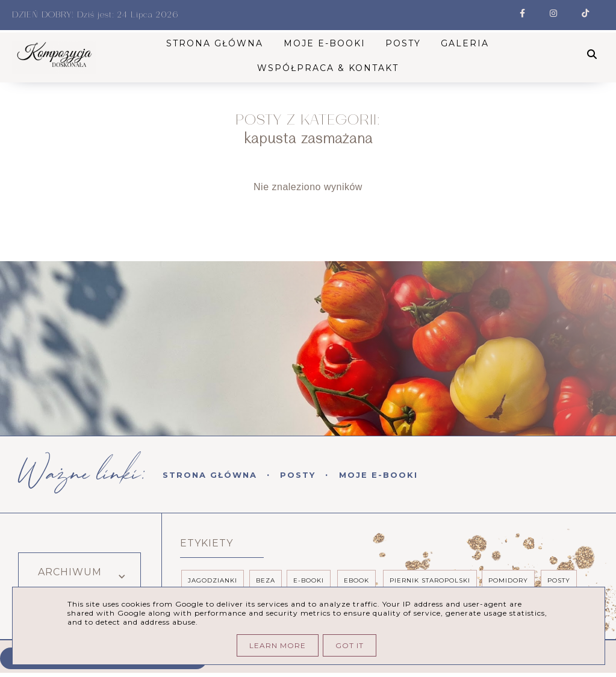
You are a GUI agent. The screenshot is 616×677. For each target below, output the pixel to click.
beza (266, 580)
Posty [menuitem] (404, 43)
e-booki (309, 580)
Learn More (278, 645)
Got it (350, 645)
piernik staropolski (430, 580)
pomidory (508, 580)
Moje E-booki (378, 475)
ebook (356, 580)
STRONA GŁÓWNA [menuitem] (216, 43)
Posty (298, 475)
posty (559, 580)
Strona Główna (210, 475)
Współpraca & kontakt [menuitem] (329, 68)
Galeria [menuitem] (467, 43)
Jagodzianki (213, 580)
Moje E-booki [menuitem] (326, 43)
